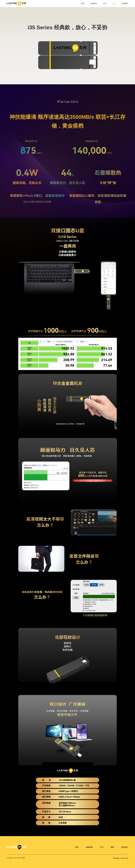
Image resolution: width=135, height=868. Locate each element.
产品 (105, 4)
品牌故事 (94, 4)
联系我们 (125, 4)
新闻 (114, 4)
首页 (83, 4)
